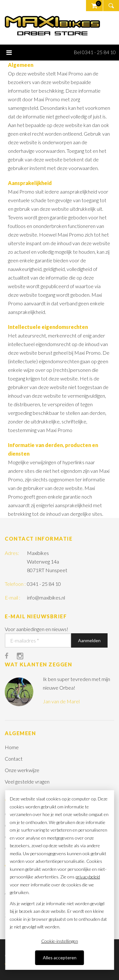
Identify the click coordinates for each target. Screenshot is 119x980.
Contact (14, 759)
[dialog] (60, 880)
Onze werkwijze (22, 770)
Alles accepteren (60, 958)
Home (12, 747)
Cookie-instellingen (60, 941)
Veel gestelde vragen (27, 781)
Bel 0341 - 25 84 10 (95, 52)
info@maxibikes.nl (46, 597)
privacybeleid (88, 877)
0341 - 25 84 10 (44, 584)
